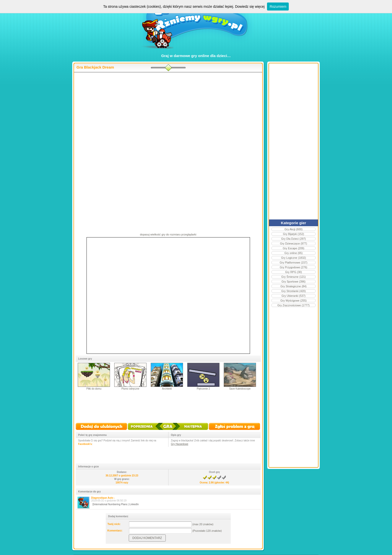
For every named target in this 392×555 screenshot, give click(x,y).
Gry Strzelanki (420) (293, 291)
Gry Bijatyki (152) (293, 234)
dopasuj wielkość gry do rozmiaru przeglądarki (168, 234)
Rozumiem (278, 7)
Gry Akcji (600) (293, 229)
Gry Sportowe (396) (293, 282)
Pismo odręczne (130, 389)
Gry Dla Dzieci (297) (293, 239)
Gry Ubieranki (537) (293, 296)
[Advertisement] (168, 113)
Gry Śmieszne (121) (293, 277)
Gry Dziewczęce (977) (293, 243)
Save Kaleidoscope (240, 389)
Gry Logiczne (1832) (293, 258)
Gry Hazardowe (180, 444)
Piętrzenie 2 (203, 389)
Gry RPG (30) (293, 272)
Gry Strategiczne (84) (294, 286)
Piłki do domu (94, 389)
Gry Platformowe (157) (294, 262)
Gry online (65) (294, 253)
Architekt (167, 389)
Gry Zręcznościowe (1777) (294, 305)
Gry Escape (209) (293, 248)
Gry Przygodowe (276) (293, 267)
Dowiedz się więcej (250, 7)
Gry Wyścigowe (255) (293, 301)
